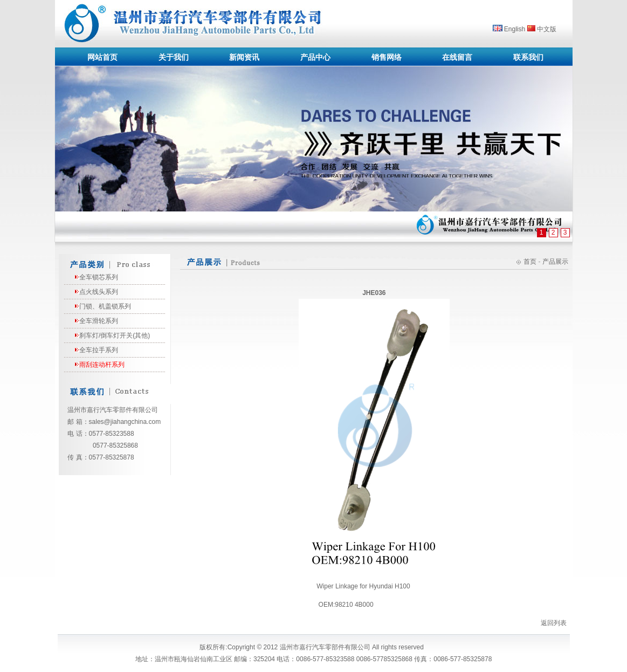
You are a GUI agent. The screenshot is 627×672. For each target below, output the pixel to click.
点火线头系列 (99, 292)
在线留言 (457, 57)
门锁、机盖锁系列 (105, 306)
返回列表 (554, 623)
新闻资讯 (244, 57)
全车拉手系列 (99, 350)
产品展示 (555, 262)
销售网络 (387, 57)
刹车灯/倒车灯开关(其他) (115, 335)
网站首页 (102, 57)
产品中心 (315, 57)
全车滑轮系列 (99, 321)
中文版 (547, 29)
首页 (530, 262)
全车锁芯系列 (99, 277)
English (515, 29)
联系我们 (528, 57)
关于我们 (174, 57)
